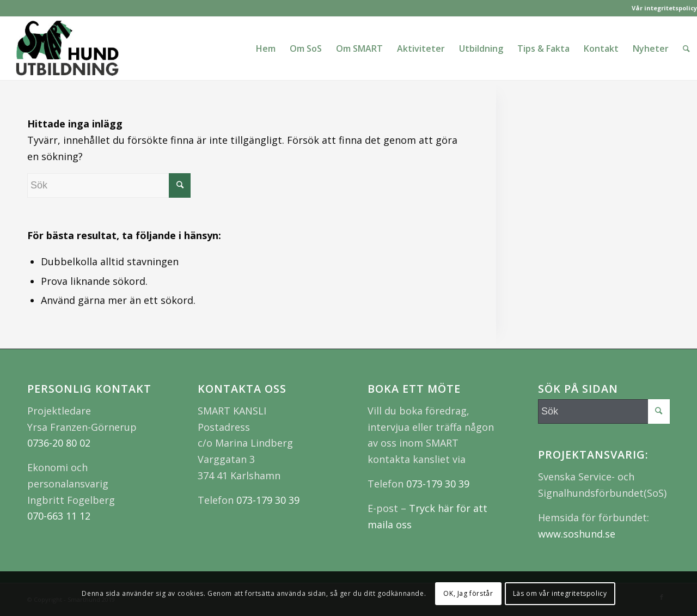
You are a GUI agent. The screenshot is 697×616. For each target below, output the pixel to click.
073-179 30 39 (268, 500)
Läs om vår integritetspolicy (560, 593)
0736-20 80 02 (59, 443)
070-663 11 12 (59, 516)
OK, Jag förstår (468, 593)
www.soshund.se (577, 534)
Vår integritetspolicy (664, 8)
